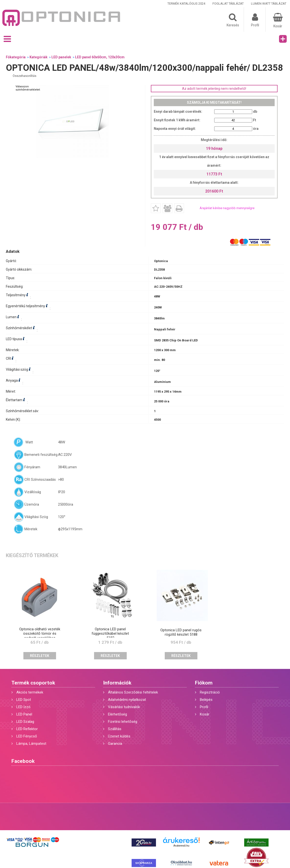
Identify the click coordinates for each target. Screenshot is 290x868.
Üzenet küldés (119, 736)
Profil (204, 707)
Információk (117, 683)
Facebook (23, 761)
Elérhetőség (117, 714)
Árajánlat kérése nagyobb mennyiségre (227, 208)
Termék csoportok (33, 683)
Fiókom (204, 683)
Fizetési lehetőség (123, 722)
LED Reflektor (27, 729)
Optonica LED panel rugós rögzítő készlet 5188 (181, 632)
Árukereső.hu (181, 846)
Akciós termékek (30, 692)
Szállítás (115, 729)
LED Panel (24, 714)
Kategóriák (39, 57)
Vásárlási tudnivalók (124, 707)
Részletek (40, 656)
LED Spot (24, 700)
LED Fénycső (27, 736)
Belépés (206, 700)
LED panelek (61, 57)
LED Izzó (23, 707)
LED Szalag (25, 722)
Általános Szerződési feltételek (133, 692)
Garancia (115, 744)
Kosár (205, 714)
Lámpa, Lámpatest (31, 744)
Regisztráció (210, 692)
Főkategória (16, 57)
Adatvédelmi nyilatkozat (127, 700)
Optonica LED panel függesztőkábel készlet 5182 (110, 633)
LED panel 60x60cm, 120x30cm (100, 57)
